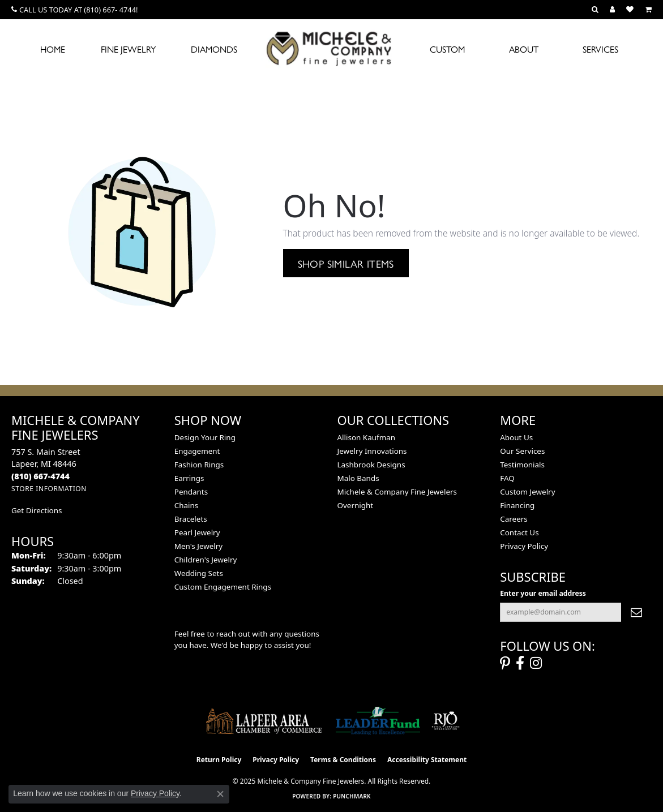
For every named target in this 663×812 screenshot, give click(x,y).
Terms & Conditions (343, 760)
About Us (516, 437)
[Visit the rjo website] (446, 721)
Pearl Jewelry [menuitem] (197, 532)
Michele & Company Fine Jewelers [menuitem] (397, 492)
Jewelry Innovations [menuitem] (372, 451)
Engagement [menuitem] (197, 451)
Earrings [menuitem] (189, 478)
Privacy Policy (524, 546)
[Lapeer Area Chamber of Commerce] (264, 721)
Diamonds (214, 49)
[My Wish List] (630, 10)
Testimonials (522, 465)
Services (600, 49)
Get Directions (37, 510)
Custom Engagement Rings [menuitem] (223, 587)
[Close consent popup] (220, 794)
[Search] (595, 10)
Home (53, 49)
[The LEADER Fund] (378, 721)
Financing (517, 505)
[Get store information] (49, 489)
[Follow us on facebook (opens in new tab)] (520, 663)
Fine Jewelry (128, 49)
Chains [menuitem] (187, 505)
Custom (447, 49)
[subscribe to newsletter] (636, 612)
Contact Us (519, 532)
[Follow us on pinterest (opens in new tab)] (505, 663)
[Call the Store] (40, 476)
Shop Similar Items (346, 263)
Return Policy (219, 760)
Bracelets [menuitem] (191, 519)
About (524, 49)
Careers (514, 519)
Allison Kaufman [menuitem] (367, 437)
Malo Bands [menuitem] (358, 478)
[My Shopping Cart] (648, 10)
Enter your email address (543, 593)
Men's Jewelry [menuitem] (198, 546)
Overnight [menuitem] (356, 505)
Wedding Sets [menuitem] (199, 573)
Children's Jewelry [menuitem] (206, 560)
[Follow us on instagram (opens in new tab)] (536, 663)
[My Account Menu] (612, 10)
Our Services (522, 451)
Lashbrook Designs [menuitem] (371, 465)
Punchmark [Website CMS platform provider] (352, 796)
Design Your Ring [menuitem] (205, 437)
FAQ (507, 478)
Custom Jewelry (527, 492)
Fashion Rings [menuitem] (199, 465)
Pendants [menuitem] (191, 492)
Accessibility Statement (427, 760)
